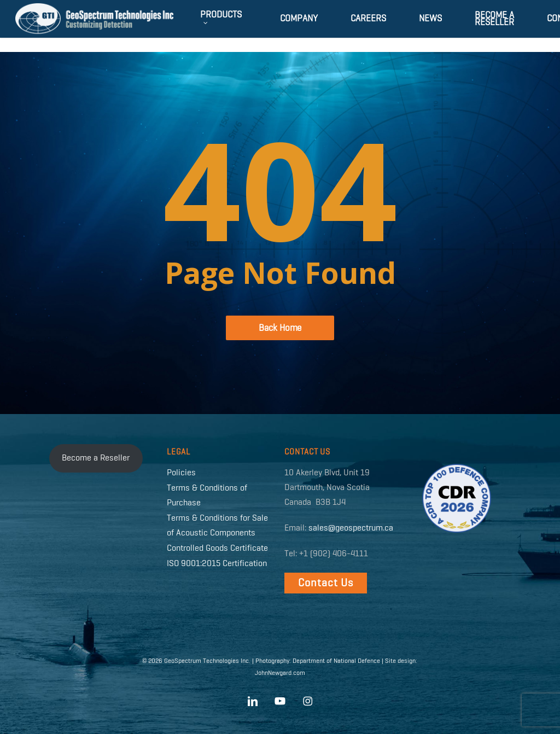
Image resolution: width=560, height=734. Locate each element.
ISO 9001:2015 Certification (217, 564)
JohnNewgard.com (280, 673)
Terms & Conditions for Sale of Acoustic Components (217, 526)
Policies (181, 473)
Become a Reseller (96, 458)
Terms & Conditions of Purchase (207, 496)
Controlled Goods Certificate (217, 549)
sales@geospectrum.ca (351, 528)
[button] (326, 583)
